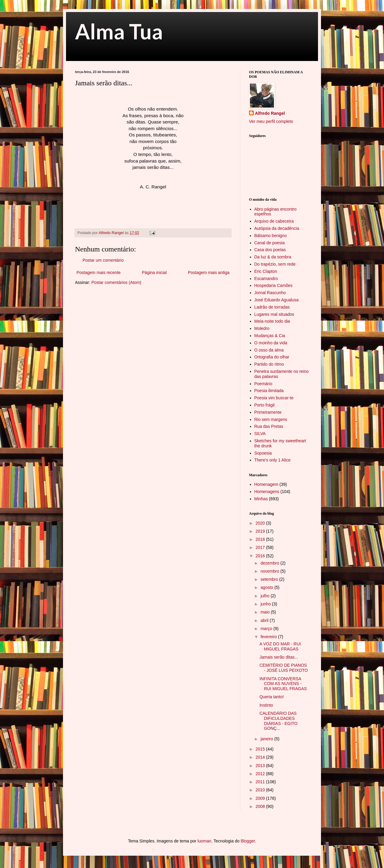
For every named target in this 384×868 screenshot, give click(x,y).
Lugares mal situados (274, 314)
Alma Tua (119, 31)
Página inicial (154, 273)
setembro (270, 579)
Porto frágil (265, 405)
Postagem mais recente (99, 273)
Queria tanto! (272, 697)
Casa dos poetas (270, 250)
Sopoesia (263, 453)
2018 (261, 539)
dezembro (270, 563)
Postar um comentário (103, 260)
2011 (261, 782)
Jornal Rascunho (270, 293)
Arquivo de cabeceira (274, 221)
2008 (261, 806)
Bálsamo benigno (271, 236)
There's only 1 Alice (273, 460)
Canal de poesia (270, 243)
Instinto (266, 705)
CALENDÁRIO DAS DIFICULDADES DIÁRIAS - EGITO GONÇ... (279, 721)
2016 (261, 556)
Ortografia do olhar (272, 357)
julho (265, 596)
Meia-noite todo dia (272, 321)
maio (265, 612)
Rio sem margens (271, 419)
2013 (261, 766)
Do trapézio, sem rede (275, 264)
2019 (261, 531)
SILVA (260, 434)
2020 (261, 523)
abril (265, 620)
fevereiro (269, 637)
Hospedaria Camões (274, 285)
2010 (261, 790)
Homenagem (266, 484)
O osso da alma (269, 350)
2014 (261, 757)
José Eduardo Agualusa (277, 300)
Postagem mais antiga (209, 273)
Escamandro (266, 279)
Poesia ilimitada (269, 391)
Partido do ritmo (269, 364)
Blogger (248, 841)
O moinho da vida (271, 343)
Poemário (263, 384)
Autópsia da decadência (277, 228)
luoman (204, 841)
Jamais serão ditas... (279, 657)
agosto (267, 587)
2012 (261, 774)
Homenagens (267, 492)
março (267, 629)
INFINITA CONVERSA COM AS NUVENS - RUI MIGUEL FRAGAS (283, 684)
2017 (261, 547)
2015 (261, 749)
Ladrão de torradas (272, 307)
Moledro (262, 328)
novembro (270, 571)
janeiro (267, 739)
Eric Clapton (266, 271)
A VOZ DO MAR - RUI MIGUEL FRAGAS (280, 646)
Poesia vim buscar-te (274, 398)
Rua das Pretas (269, 426)
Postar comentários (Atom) (116, 282)
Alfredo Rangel (270, 113)
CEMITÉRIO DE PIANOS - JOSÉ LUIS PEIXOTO (284, 668)
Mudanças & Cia (270, 336)
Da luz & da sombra (273, 257)
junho (266, 604)
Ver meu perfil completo (271, 121)
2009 (261, 798)
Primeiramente (268, 412)
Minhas (261, 499)
